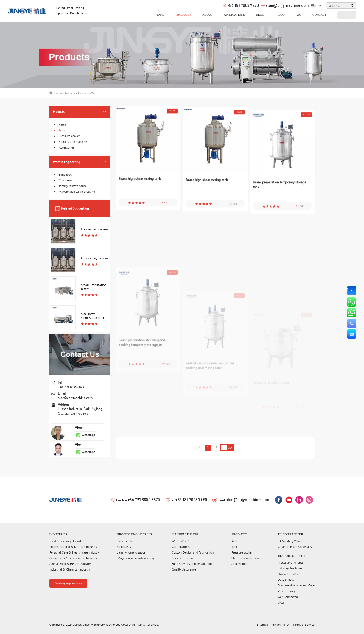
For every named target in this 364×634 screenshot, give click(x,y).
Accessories (67, 147)
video (280, 15)
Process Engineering (66, 162)
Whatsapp (86, 435)
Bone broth (66, 174)
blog (260, 15)
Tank (94, 93)
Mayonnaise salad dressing (77, 192)
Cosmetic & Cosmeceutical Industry (73, 558)
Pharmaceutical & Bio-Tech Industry (73, 547)
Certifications (181, 547)
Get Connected (288, 597)
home (160, 15)
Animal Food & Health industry (70, 564)
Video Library (287, 591)
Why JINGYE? (181, 541)
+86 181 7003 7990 (241, 5)
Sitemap (262, 625)
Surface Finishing (183, 558)
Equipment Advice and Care (296, 585)
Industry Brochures (290, 568)
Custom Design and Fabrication (193, 552)
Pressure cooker (69, 136)
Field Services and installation (192, 564)
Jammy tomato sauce (73, 186)
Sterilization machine (73, 142)
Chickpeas (65, 180)
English (314, 6)
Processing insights (291, 562)
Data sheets (286, 579)
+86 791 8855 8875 (71, 387)
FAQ (299, 15)
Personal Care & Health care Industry (74, 552)
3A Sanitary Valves (290, 541)
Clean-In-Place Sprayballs (295, 547)
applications (234, 15)
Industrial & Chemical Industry (70, 569)
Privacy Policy (280, 625)
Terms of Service (304, 625)
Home (58, 93)
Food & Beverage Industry (67, 541)
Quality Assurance (184, 569)
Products (183, 15)
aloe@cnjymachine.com (285, 5)
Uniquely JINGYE (289, 574)
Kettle (63, 125)
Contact (319, 15)
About (208, 15)
